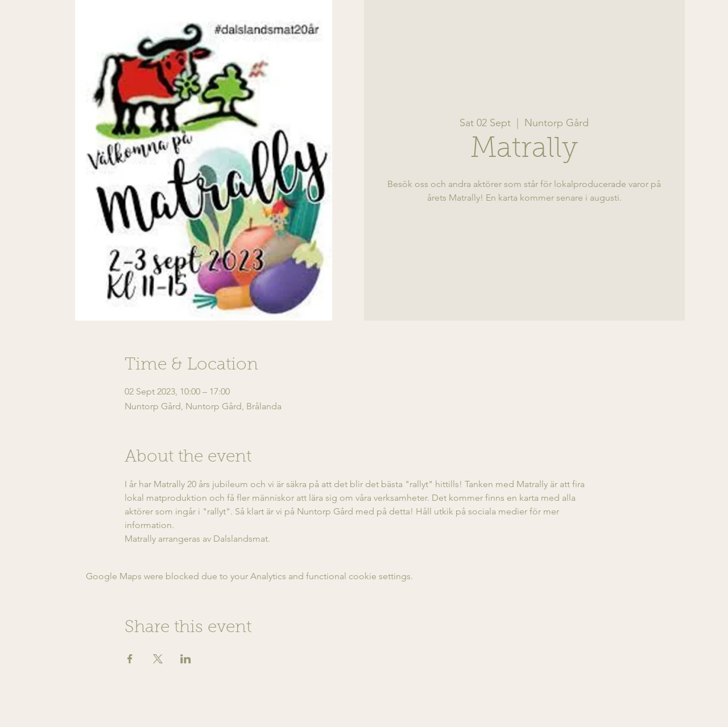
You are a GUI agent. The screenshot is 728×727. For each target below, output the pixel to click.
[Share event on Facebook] (130, 659)
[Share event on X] (158, 659)
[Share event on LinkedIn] (186, 659)
